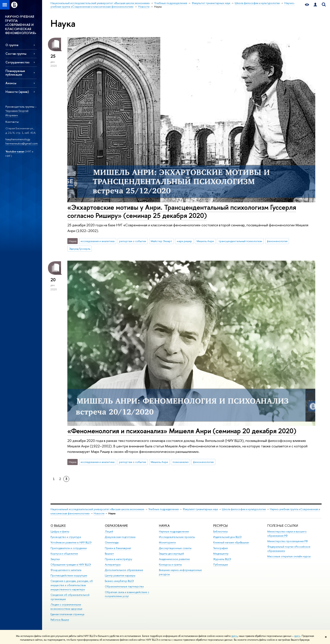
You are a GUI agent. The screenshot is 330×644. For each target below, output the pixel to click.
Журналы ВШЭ (222, 559)
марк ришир (184, 241)
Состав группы (16, 54)
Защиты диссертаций (171, 554)
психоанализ (180, 462)
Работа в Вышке (60, 620)
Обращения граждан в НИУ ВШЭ (71, 565)
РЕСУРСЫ (220, 526)
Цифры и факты (60, 531)
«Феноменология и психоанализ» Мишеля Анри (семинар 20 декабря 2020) (182, 431)
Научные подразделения (174, 531)
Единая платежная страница (67, 614)
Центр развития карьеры (120, 575)
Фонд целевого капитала (66, 570)
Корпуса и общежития (64, 554)
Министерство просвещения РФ (288, 541)
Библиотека (220, 531)
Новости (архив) (17, 92)
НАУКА (164, 526)
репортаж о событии (133, 241)
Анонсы (11, 83)
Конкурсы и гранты (170, 565)
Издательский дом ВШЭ (227, 537)
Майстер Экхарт (161, 241)
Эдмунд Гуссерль (80, 249)
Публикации (221, 565)
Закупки (55, 559)
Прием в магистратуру (118, 559)
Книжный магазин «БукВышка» (231, 542)
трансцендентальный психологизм (240, 241)
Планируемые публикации (15, 73)
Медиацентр (221, 554)
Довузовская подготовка (120, 537)
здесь (234, 636)
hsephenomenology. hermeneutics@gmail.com (22, 141)
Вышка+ (109, 554)
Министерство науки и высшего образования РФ (287, 534)
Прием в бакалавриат (118, 548)
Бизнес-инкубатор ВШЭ (119, 581)
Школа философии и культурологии (244, 509)
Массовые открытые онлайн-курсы (289, 556)
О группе (12, 45)
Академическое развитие (174, 559)
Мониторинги (167, 542)
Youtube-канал (15, 151)
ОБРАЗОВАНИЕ (116, 526)
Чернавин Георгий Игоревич (17, 113)
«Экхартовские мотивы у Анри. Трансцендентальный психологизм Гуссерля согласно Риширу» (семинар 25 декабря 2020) (182, 211)
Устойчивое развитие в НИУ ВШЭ (71, 542)
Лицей (109, 531)
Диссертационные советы (175, 548)
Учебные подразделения (164, 509)
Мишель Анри (205, 241)
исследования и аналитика (98, 241)
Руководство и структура (66, 537)
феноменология (277, 241)
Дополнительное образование (124, 570)
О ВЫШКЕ (58, 526)
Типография (220, 548)
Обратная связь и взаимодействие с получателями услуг (127, 594)
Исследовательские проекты (177, 537)
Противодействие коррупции (69, 575)
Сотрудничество (17, 62)
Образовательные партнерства (124, 586)
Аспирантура (113, 565)
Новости (99, 513)
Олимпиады (112, 542)
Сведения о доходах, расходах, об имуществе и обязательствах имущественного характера (72, 585)
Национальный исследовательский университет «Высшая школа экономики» (97, 509)
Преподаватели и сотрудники (69, 548)
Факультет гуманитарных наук (200, 509)
